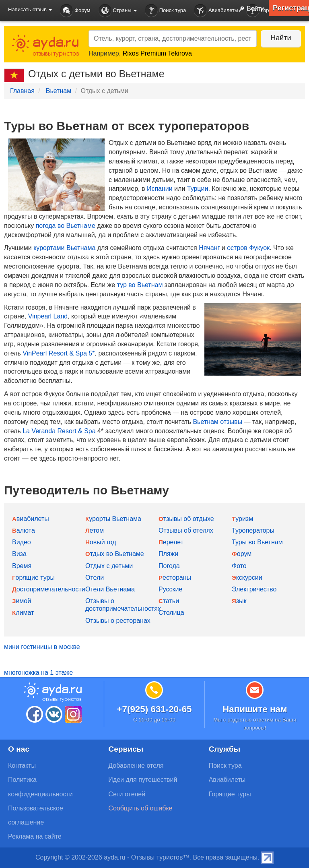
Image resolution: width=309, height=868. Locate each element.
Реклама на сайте (35, 836)
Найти (281, 38)
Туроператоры (253, 530)
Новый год (101, 542)
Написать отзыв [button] (30, 9)
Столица (171, 613)
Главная (22, 91)
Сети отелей (127, 794)
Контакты (22, 766)
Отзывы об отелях (186, 530)
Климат (23, 613)
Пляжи (168, 554)
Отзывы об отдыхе (186, 519)
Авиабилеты (216, 11)
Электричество (254, 589)
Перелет (171, 542)
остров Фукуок (248, 248)
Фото (239, 566)
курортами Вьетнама (64, 248)
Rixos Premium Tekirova (157, 53)
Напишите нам (255, 709)
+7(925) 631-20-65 (154, 709)
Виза (19, 554)
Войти (250, 9)
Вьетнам (59, 91)
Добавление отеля (136, 766)
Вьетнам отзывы (217, 422)
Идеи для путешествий (143, 780)
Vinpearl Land (48, 316)
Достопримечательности (49, 589)
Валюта (24, 530)
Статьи (169, 601)
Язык (239, 601)
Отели (95, 578)
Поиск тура (165, 11)
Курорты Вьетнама (113, 519)
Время (22, 566)
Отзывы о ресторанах (118, 621)
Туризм (242, 519)
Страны (118, 11)
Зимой (22, 601)
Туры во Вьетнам (257, 542)
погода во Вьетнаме (66, 226)
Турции (198, 189)
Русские (170, 589)
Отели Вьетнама (110, 589)
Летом (95, 530)
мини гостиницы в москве (42, 647)
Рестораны (175, 578)
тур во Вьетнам (140, 285)
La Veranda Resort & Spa (59, 431)
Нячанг (209, 248)
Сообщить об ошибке (140, 808)
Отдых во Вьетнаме (115, 554)
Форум (75, 11)
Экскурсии (247, 578)
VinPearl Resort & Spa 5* (59, 353)
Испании (160, 189)
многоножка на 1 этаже (38, 673)
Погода (169, 566)
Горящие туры (33, 578)
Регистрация (291, 8)
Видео (22, 542)
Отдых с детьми (109, 566)
